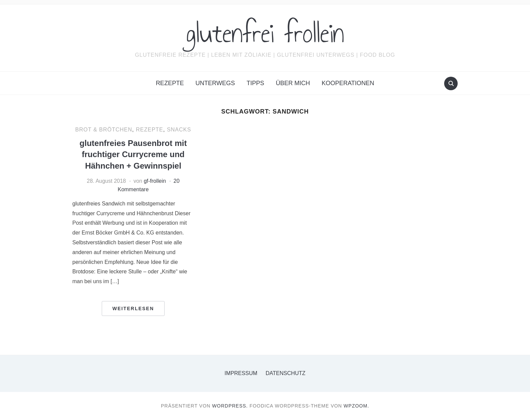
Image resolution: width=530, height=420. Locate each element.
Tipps (255, 83)
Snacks (179, 130)
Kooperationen (348, 83)
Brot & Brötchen (104, 130)
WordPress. (230, 406)
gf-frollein (155, 181)
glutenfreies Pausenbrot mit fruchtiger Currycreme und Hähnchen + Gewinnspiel (133, 154)
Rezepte (170, 83)
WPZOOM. (356, 406)
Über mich (293, 83)
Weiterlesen (133, 308)
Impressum (241, 373)
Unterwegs (215, 83)
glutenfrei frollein (265, 33)
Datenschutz (286, 373)
